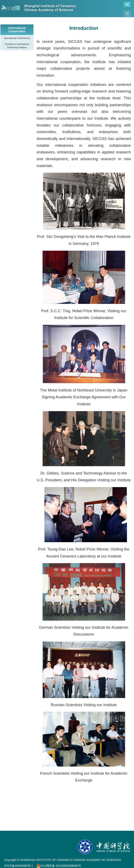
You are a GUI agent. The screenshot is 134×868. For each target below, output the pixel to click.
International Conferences (17, 38)
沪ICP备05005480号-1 (19, 866)
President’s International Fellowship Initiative (17, 46)
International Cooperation (17, 29)
